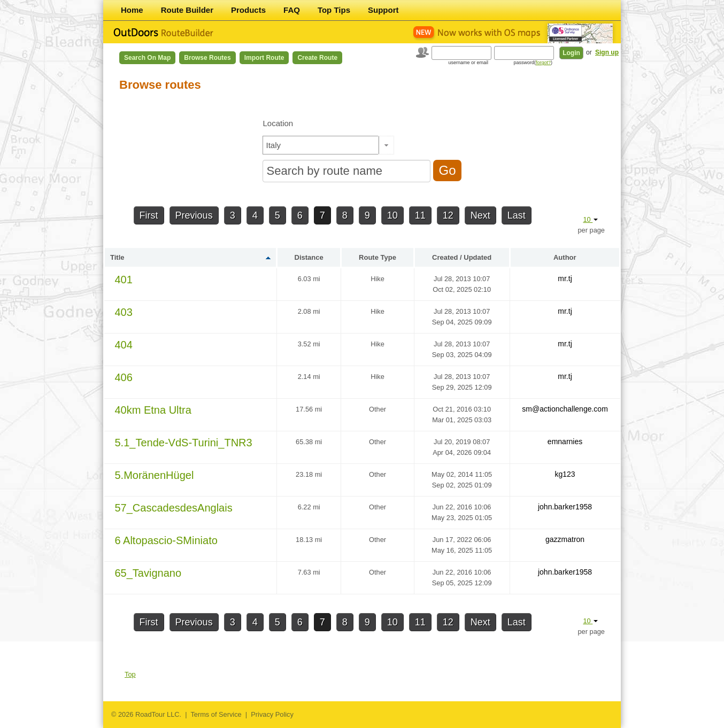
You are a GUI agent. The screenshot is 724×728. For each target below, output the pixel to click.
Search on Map (147, 58)
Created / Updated (462, 257)
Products (248, 10)
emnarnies (565, 442)
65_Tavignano (148, 573)
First (149, 215)
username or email (468, 63)
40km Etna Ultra (153, 410)
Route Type (378, 257)
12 (448, 215)
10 (392, 215)
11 (420, 215)
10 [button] (590, 219)
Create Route (317, 58)
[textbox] (321, 145)
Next (480, 215)
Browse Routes (207, 58)
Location (278, 123)
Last (517, 215)
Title (117, 257)
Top (130, 674)
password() (533, 63)
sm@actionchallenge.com (565, 409)
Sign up (607, 52)
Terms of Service (216, 714)
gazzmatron (565, 539)
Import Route (264, 58)
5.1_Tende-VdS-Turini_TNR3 (184, 443)
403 (124, 312)
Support (383, 10)
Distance (309, 257)
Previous (194, 215)
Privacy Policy (272, 714)
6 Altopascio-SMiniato (166, 540)
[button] (386, 145)
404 (124, 345)
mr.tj (565, 278)
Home (132, 10)
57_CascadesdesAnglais (174, 508)
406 (124, 377)
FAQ (292, 10)
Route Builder (187, 10)
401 (124, 280)
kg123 (565, 474)
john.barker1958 (565, 507)
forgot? (543, 63)
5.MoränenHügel (155, 475)
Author (565, 257)
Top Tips (334, 10)
